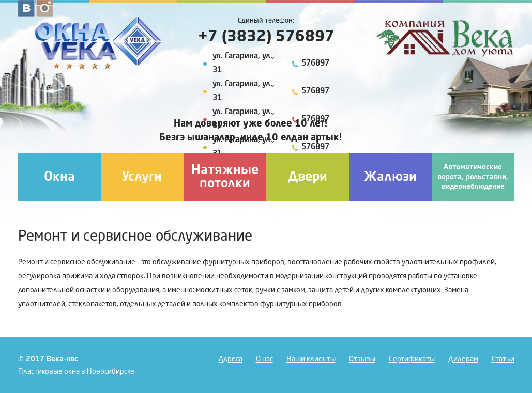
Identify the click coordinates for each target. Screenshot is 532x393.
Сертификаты (412, 359)
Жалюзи (390, 177)
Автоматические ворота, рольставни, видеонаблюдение (473, 177)
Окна (59, 177)
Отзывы (362, 359)
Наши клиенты (311, 359)
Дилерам (463, 359)
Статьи (503, 359)
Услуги (142, 177)
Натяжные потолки (225, 177)
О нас (264, 359)
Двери (308, 177)
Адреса (231, 359)
